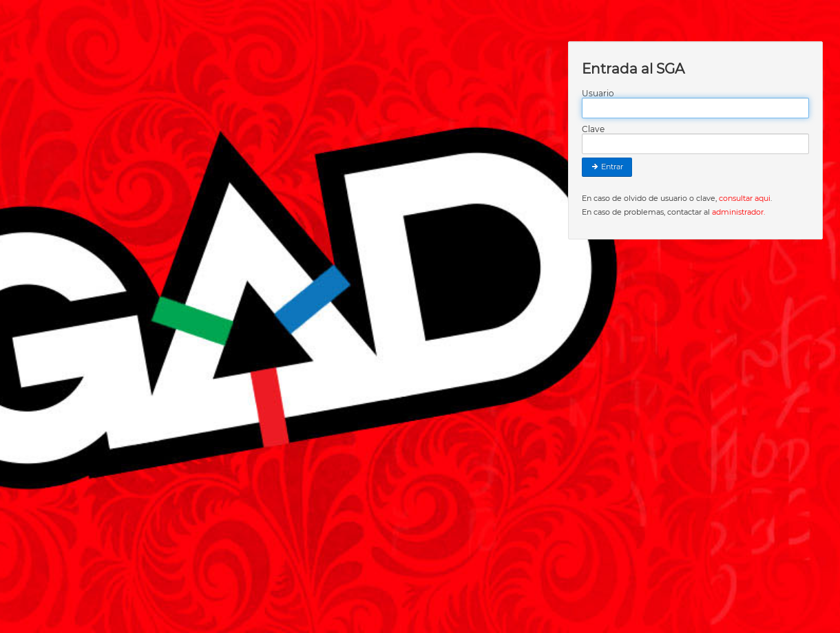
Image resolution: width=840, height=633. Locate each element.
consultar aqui (745, 198)
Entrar (607, 167)
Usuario (598, 94)
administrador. (738, 212)
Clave (593, 129)
